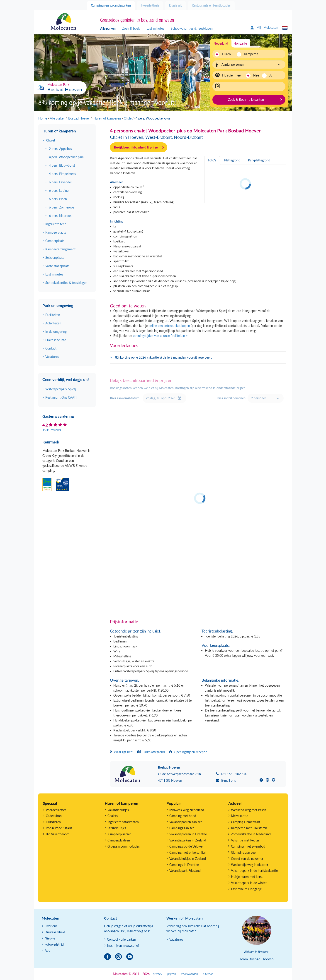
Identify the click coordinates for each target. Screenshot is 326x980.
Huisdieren (53, 822)
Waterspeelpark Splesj (61, 389)
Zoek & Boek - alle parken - (247, 99)
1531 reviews (52, 430)
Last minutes (155, 28)
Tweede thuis (150, 5)
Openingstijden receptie (188, 752)
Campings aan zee (182, 828)
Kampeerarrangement (60, 249)
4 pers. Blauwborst (62, 165)
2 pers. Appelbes (60, 149)
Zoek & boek (131, 28)
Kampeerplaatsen (119, 834)
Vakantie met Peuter (245, 840)
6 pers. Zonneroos (62, 207)
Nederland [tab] (221, 43)
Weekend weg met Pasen (249, 810)
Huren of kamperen (59, 131)
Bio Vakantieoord (58, 834)
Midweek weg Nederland (187, 810)
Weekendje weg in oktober (250, 865)
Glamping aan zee (243, 852)
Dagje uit (175, 5)
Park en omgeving (58, 306)
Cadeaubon (54, 816)
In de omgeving (56, 332)
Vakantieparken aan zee (186, 822)
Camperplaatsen (119, 840)
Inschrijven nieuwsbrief (123, 945)
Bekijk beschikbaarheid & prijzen (137, 147)
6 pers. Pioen (58, 199)
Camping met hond (183, 816)
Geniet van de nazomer (247, 859)
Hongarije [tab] (240, 43)
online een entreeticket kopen (169, 326)
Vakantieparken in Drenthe (188, 834)
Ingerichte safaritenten (123, 822)
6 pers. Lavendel (60, 182)
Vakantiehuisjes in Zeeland (188, 859)
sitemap (208, 974)
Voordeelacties (56, 810)
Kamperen (250, 54)
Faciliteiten (53, 315)
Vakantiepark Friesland (185, 871)
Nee (256, 75)
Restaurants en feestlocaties (211, 5)
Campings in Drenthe (184, 865)
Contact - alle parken (122, 939)
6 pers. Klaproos (60, 216)
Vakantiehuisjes (118, 810)
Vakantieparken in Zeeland (188, 840)
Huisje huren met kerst (247, 877)
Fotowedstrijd (54, 944)
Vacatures (52, 357)
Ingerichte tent (56, 224)
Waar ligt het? (122, 752)
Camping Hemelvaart (246, 822)
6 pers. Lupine (59, 190)
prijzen (172, 974)
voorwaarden (190, 974)
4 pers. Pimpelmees (62, 174)
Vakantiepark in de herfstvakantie (254, 871)
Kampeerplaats (56, 232)
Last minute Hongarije (246, 889)
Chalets (113, 816)
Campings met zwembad (248, 846)
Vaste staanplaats (57, 266)
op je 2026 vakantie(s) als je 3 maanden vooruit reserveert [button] (163, 357)
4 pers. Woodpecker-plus (66, 157)
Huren (226, 54)
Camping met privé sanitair (188, 852)
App (47, 950)
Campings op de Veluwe (186, 846)
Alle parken (108, 28)
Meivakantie (240, 816)
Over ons (51, 926)
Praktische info (56, 340)
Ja (271, 75)
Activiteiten (53, 323)
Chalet (51, 140)
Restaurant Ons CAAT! (61, 397)
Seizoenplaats (55, 258)
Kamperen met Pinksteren (249, 828)
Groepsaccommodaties (124, 846)
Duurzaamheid (55, 932)
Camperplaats (55, 241)
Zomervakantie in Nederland (251, 834)
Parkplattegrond (151, 752)
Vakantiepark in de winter (249, 883)
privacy (157, 974)
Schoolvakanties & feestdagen (192, 28)
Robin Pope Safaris (59, 828)
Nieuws (50, 938)
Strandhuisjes (117, 828)
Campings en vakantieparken (111, 5)
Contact (51, 348)
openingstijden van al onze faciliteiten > (160, 336)
